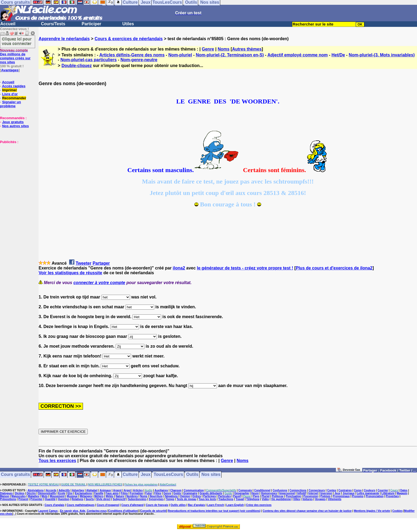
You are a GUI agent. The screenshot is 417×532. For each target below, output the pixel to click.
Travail (240, 499)
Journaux (349, 493)
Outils (192, 475)
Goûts (177, 493)
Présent (23, 499)
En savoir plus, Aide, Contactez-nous (84, 511)
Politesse (278, 496)
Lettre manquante (368, 493)
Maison (5, 496)
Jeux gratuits (13, 122)
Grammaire (190, 493)
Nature (120, 496)
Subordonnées (137, 499)
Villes (297, 499)
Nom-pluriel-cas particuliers (89, 60)
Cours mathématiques (81, 505)
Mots (45, 496)
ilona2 (179, 268)
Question (63, 499)
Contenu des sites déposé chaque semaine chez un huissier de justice (307, 511)
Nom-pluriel (180, 55)
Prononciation (375, 496)
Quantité (50, 499)
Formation (137, 493)
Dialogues (6, 493)
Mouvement (57, 496)
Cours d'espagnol (108, 505)
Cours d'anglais (55, 505)
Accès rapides (14, 86)
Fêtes (158, 493)
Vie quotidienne (281, 499)
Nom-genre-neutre (139, 60)
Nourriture (156, 496)
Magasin (402, 493)
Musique (72, 496)
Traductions (226, 499)
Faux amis (112, 493)
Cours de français (157, 505)
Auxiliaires (161, 490)
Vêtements (335, 499)
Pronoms (358, 496)
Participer (91, 24)
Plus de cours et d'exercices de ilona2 (334, 268)
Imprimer (10, 90)
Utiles (128, 24)
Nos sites (211, 475)
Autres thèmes (247, 49)
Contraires (345, 490)
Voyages (320, 499)
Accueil (8, 24)
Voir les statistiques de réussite (70, 273)
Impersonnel (287, 493)
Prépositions (8, 499)
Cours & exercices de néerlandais (129, 39)
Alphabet (92, 490)
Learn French (216, 505)
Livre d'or (10, 94)
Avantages (10, 70)
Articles (138, 490)
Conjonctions (298, 490)
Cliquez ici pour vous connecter (17, 41)
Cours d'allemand (132, 505)
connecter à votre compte (99, 283)
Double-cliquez (77, 66)
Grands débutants (211, 493)
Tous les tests (207, 499)
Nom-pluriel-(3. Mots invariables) (382, 55)
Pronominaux (341, 496)
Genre (208, 49)
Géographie (242, 493)
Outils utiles (178, 505)
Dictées (20, 493)
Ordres (197, 496)
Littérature (388, 493)
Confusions (280, 490)
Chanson (176, 490)
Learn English (235, 505)
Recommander (14, 98)
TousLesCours (168, 475)
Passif (237, 496)
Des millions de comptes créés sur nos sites (15, 56)
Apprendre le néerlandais (64, 39)
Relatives (77, 499)
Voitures (308, 499)
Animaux (105, 490)
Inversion (326, 493)
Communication (194, 490)
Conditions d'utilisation (123, 511)
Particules (224, 496)
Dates (404, 490)
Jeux (145, 475)
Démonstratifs (47, 493)
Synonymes (156, 499)
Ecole (62, 493)
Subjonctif (119, 499)
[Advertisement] (16, 171)
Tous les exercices (57, 461)
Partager (101, 263)
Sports (90, 499)
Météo (110, 496)
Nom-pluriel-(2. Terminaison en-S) (230, 55)
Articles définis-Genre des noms (132, 55)
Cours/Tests (53, 24)
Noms (223, 49)
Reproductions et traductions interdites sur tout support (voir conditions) (214, 511)
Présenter (36, 499)
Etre (70, 493)
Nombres (132, 496)
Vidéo (265, 499)
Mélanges (86, 496)
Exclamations (83, 493)
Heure (255, 493)
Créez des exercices (259, 505)
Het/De (338, 55)
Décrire (31, 493)
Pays (256, 496)
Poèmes (326, 496)
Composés (245, 490)
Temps (170, 499)
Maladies (34, 496)
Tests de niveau (186, 499)
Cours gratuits (15, 475)
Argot (127, 490)
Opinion (185, 496)
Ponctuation (293, 496)
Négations (171, 496)
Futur (149, 493)
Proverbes (392, 496)
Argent (117, 490)
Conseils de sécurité (153, 511)
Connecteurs (317, 490)
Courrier (383, 490)
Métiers (99, 496)
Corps (358, 490)
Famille (99, 493)
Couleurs (370, 490)
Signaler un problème (11, 104)
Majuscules (19, 496)
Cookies (397, 511)
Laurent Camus (48, 511)
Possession (311, 496)
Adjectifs (64, 490)
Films (124, 493)
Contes (332, 490)
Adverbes (78, 490)
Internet (313, 493)
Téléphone (253, 499)
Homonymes (269, 493)
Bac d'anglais (197, 505)
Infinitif (302, 493)
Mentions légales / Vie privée (372, 511)
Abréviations (36, 490)
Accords (51, 490)
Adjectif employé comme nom (298, 55)
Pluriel (266, 496)
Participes (210, 496)
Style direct (103, 499)
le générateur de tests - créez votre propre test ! (245, 268)
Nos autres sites (15, 126)
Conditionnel (262, 490)
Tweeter (83, 263)
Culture (130, 475)
